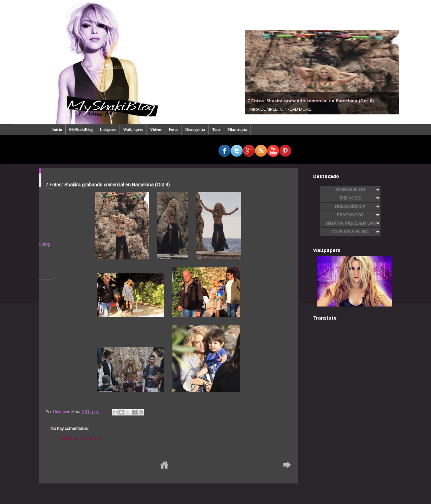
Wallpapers (133, 130)
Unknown (62, 412)
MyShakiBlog (81, 130)
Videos (156, 130)
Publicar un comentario (80, 438)
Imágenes (108, 130)
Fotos (173, 130)
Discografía (195, 130)
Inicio (57, 130)
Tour (216, 130)
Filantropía (237, 130)
